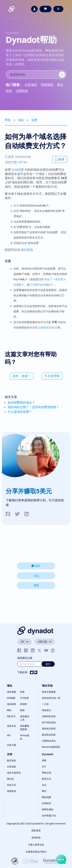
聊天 (36, 566)
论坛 (36, 576)
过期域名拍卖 (46, 328)
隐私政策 (36, 830)
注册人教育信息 (36, 845)
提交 (48, 664)
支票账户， (20, 285)
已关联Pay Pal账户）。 (44, 285)
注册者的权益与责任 (36, 852)
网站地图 (46, 797)
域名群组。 (28, 250)
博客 (36, 585)
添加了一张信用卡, (55, 279)
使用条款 (36, 838)
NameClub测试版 (51, 747)
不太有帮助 (52, 376)
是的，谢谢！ (22, 376)
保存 (60, 159)
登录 (16, 206)
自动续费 (18, 170)
